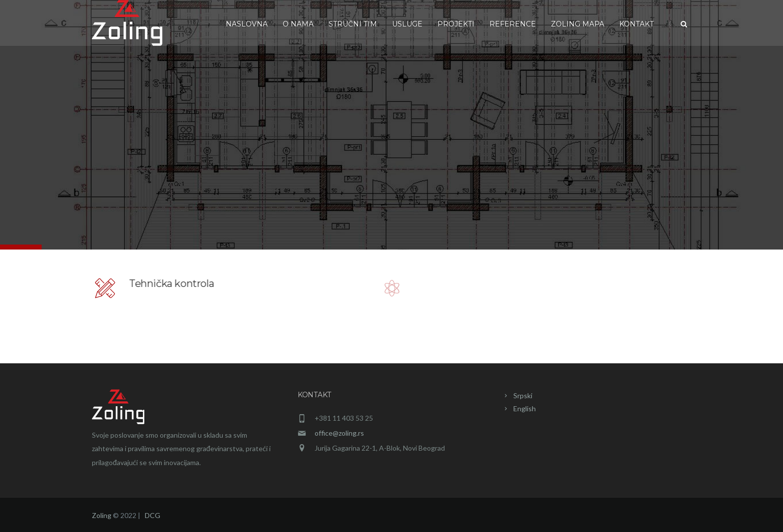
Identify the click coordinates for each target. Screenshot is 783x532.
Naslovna (247, 24)
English (525, 408)
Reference (513, 24)
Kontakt (636, 24)
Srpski (523, 396)
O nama (298, 24)
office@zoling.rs (339, 433)
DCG (153, 515)
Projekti (456, 24)
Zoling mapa (578, 24)
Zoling (102, 515)
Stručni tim (353, 24)
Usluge (407, 24)
